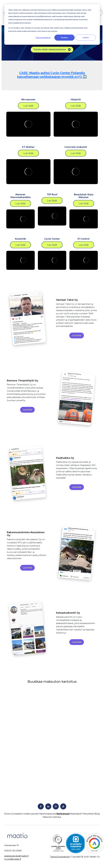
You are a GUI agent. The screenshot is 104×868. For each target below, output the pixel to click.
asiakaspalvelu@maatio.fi (16, 856)
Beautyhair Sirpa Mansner (84, 196)
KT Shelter (28, 147)
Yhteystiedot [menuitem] (88, 814)
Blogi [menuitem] (97, 814)
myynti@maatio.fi (13, 859)
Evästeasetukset (43, 38)
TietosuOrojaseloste (60, 857)
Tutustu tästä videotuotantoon (52, 50)
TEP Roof (52, 194)
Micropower (28, 99)
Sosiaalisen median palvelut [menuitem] (25, 814)
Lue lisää (28, 106)
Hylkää (86, 38)
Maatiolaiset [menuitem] (76, 814)
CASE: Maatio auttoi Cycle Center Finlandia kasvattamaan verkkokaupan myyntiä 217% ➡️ (52, 75)
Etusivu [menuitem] (8, 814)
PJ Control (84, 239)
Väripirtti (76, 99)
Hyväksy (64, 38)
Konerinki (21, 239)
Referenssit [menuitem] (63, 814)
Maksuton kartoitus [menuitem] (52, 817)
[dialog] (52, 24)
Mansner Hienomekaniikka (21, 196)
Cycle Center (52, 239)
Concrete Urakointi (76, 147)
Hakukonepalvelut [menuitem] (48, 814)
